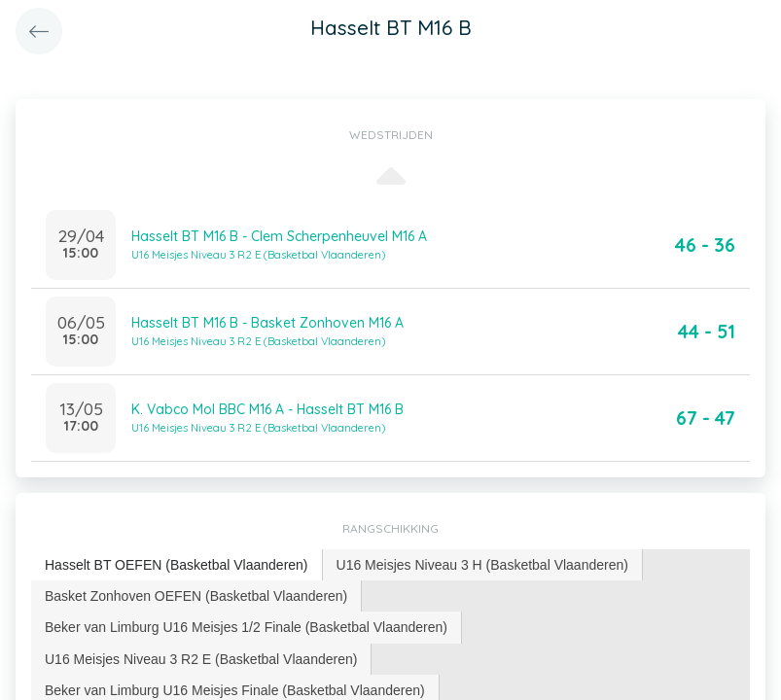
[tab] (177, 565)
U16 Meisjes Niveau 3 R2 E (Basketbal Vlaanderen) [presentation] (201, 659)
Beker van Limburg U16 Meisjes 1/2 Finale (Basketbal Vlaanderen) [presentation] (246, 627)
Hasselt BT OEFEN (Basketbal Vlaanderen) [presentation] (177, 565)
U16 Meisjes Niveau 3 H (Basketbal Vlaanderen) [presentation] (482, 565)
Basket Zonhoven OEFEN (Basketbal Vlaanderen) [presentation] (196, 596)
